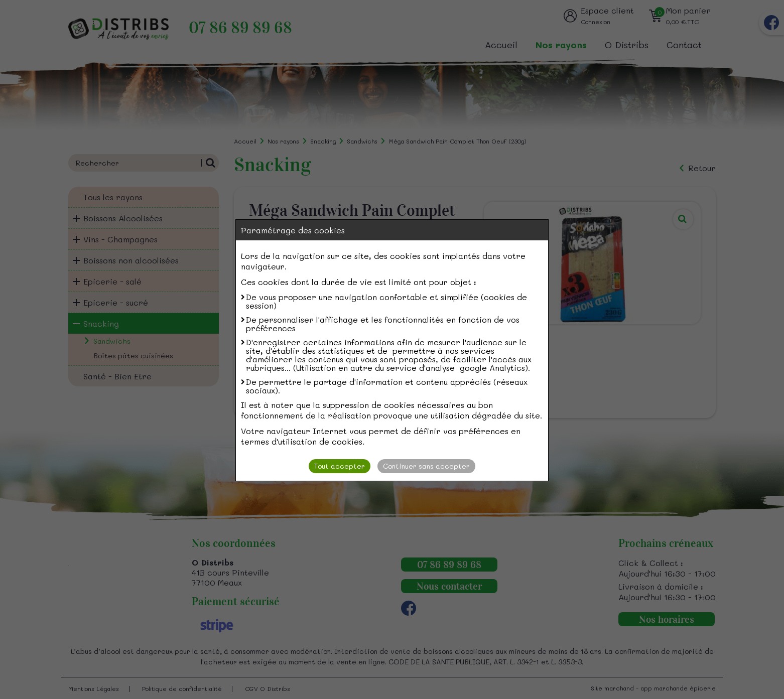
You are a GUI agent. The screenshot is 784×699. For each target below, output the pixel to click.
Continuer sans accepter (426, 466)
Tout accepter (340, 466)
